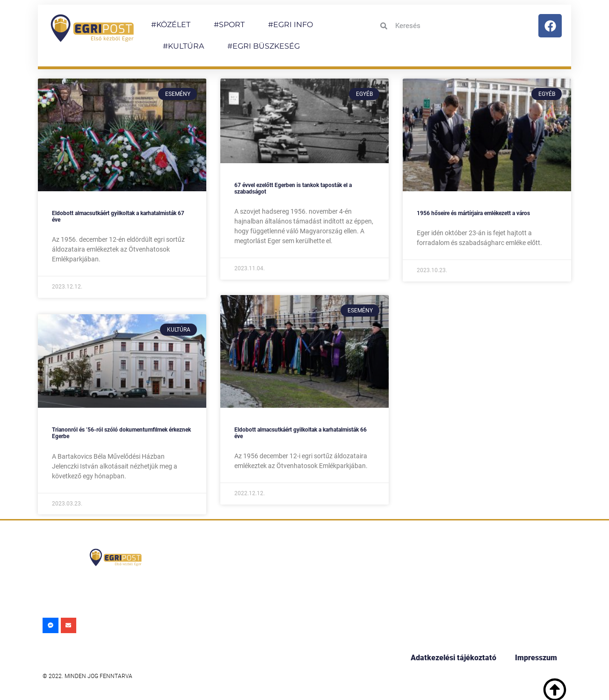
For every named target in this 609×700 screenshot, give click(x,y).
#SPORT (229, 25)
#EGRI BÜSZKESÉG (264, 46)
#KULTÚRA (183, 46)
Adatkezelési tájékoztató (453, 658)
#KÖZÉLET (171, 25)
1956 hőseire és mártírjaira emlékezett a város (473, 213)
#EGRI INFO (290, 25)
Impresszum (536, 658)
